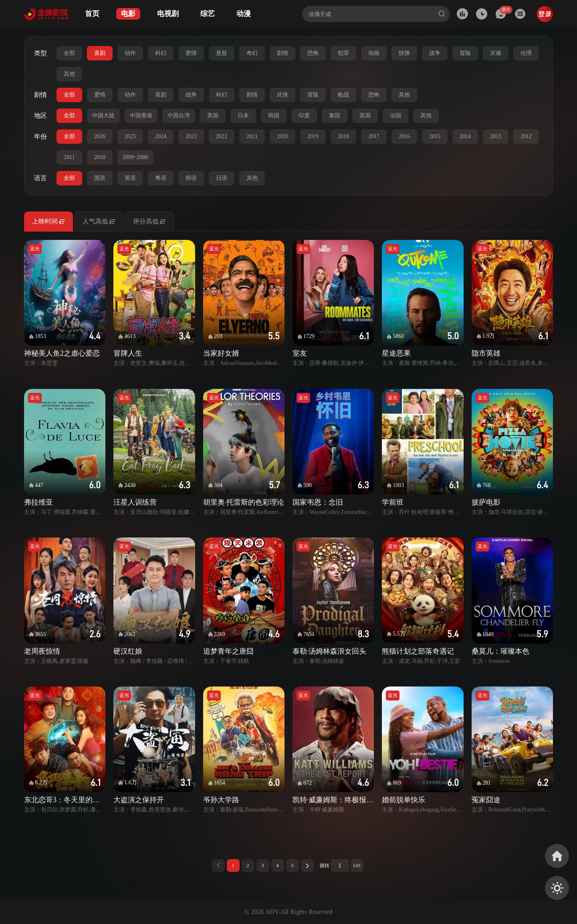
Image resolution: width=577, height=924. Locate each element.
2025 (130, 136)
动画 (374, 53)
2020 (282, 136)
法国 (395, 116)
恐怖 (313, 53)
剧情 (282, 53)
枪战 (343, 95)
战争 (435, 53)
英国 (365, 116)
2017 (374, 136)
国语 (100, 178)
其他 (69, 74)
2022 (222, 136)
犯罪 (343, 53)
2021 (252, 136)
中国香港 (141, 116)
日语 (222, 178)
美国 (213, 116)
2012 (526, 136)
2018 (343, 136)
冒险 (465, 53)
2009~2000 (135, 157)
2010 (100, 157)
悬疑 (222, 53)
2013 (496, 136)
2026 (100, 136)
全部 (69, 53)
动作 (130, 53)
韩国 (274, 116)
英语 (130, 178)
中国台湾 (179, 116)
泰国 (335, 116)
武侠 (282, 95)
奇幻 (252, 53)
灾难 (496, 53)
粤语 (161, 178)
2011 (69, 157)
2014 (465, 136)
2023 (191, 136)
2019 (313, 136)
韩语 (191, 178)
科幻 (161, 53)
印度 (304, 116)
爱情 (191, 53)
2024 (161, 136)
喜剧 (100, 53)
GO (357, 866)
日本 (243, 116)
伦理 (526, 53)
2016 (404, 136)
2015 (435, 136)
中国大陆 (103, 116)
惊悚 (404, 53)
